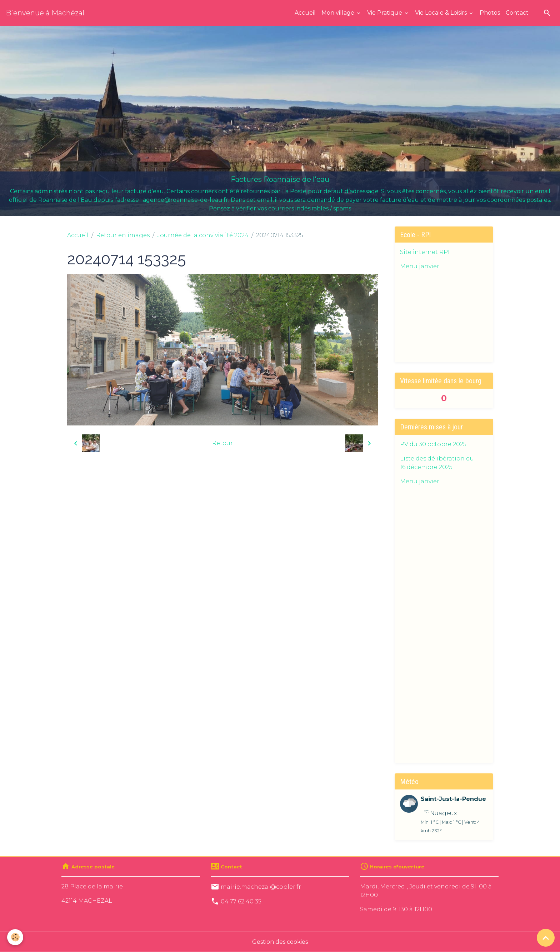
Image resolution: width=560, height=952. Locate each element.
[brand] (45, 13)
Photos (490, 13)
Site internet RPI (425, 252)
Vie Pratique (385, 13)
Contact (517, 13)
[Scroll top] (546, 938)
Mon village (339, 13)
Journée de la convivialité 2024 (203, 235)
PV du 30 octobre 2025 (433, 444)
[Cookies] (15, 937)
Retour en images (123, 235)
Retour (222, 443)
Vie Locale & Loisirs (442, 13)
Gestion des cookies (280, 942)
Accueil (305, 13)
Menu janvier (420, 266)
